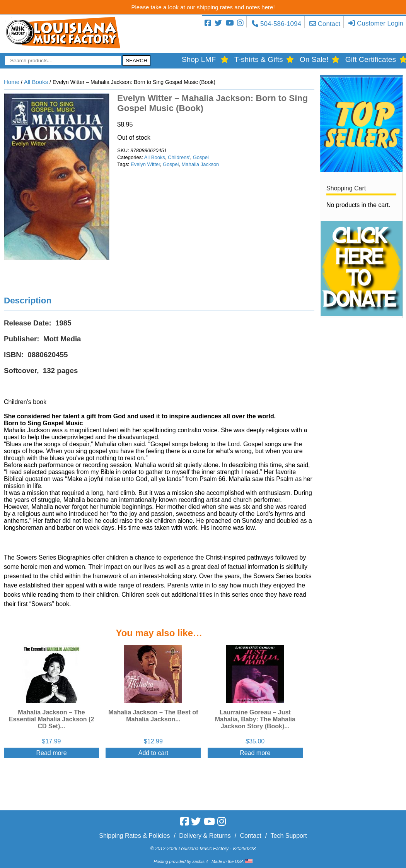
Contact (329, 24)
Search (136, 61)
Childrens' (179, 157)
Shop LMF (199, 59)
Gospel (201, 157)
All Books (36, 82)
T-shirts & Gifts (259, 59)
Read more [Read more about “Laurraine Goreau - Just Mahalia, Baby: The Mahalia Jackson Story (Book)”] (255, 753)
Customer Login (380, 23)
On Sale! (314, 59)
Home (12, 82)
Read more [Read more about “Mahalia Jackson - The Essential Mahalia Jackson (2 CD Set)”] (51, 753)
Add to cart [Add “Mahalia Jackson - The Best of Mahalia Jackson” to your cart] (153, 753)
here (267, 7)
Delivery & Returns (205, 836)
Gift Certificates (371, 59)
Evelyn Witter (145, 164)
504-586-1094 (281, 24)
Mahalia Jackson (200, 164)
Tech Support (288, 836)
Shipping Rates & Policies (134, 836)
